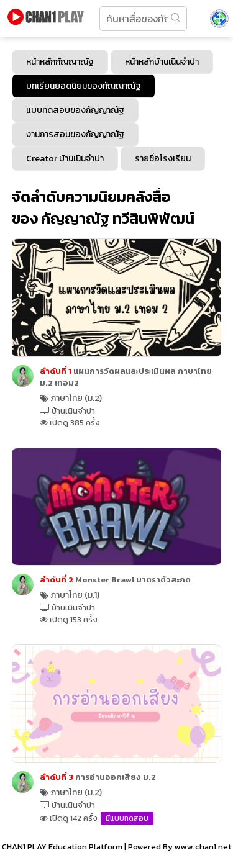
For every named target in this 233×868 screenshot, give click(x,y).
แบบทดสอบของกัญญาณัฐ (75, 110)
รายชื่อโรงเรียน (163, 159)
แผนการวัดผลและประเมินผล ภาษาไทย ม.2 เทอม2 (126, 377)
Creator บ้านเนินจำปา (65, 159)
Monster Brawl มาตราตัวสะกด (115, 580)
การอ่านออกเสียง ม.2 (98, 777)
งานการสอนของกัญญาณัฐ (75, 134)
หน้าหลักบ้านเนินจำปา (162, 62)
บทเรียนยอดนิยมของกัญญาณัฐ (84, 86)
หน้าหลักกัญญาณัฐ (60, 62)
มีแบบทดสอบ (127, 818)
